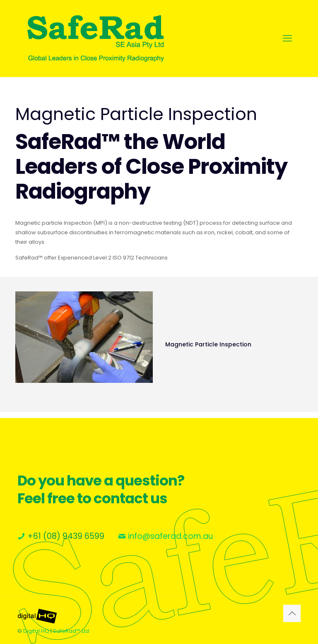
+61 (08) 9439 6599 (66, 536)
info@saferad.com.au (170, 536)
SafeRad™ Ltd (71, 631)
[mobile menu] (287, 38)
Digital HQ (36, 631)
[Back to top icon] (292, 613)
